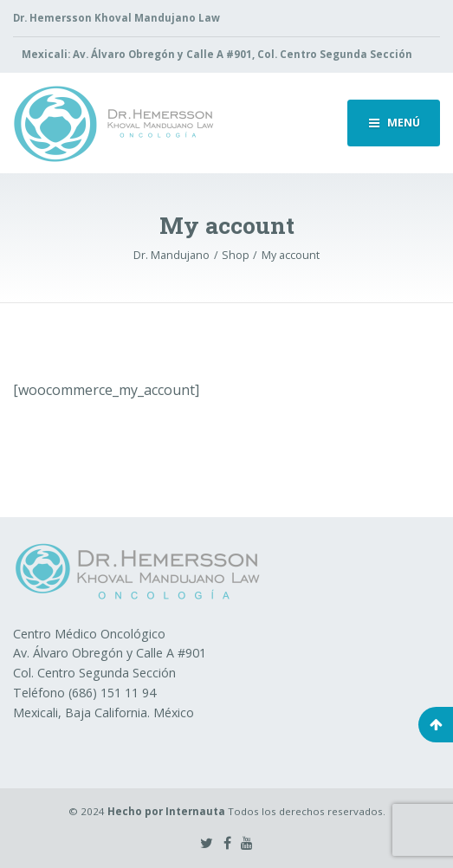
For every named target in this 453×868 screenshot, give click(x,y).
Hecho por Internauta (166, 811)
